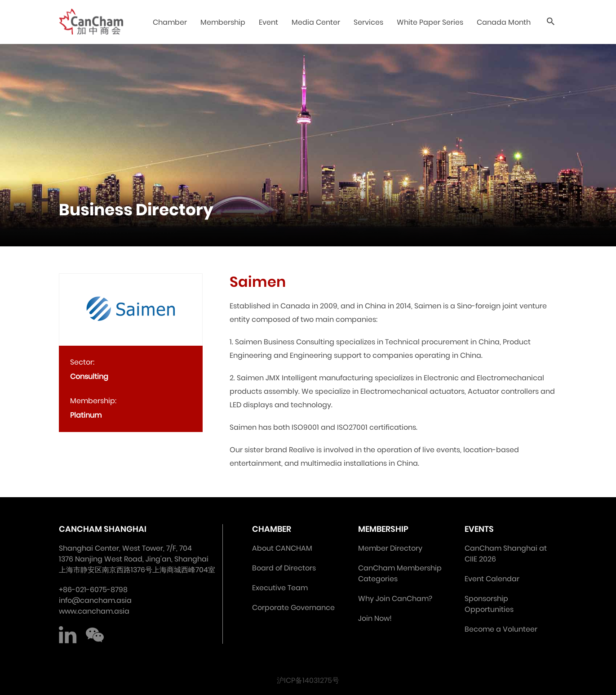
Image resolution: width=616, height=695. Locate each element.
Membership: (93, 401)
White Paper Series (430, 22)
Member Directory (390, 548)
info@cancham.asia (95, 600)
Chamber (170, 22)
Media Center (316, 22)
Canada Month (504, 22)
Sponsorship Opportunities (489, 604)
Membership (223, 22)
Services (368, 22)
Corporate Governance (293, 608)
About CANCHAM (282, 548)
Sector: (82, 362)
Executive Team (280, 588)
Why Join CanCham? (395, 599)
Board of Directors (284, 568)
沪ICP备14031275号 (308, 680)
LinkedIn (68, 635)
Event (268, 22)
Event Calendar (492, 579)
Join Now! (375, 618)
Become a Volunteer (501, 629)
